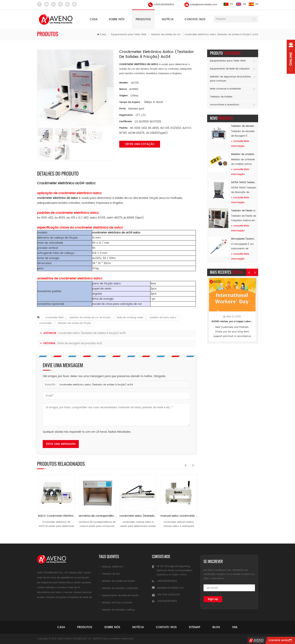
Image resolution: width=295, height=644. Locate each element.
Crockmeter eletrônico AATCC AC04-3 (56, 516)
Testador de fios (111, 574)
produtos (85, 627)
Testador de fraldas (221, 97)
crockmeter (46, 323)
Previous (184, 463)
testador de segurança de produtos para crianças (230, 79)
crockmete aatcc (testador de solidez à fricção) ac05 (92, 333)
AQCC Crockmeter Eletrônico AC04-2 (96, 516)
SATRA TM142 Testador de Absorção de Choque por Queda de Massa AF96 (244, 182)
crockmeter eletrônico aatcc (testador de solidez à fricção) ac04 (96, 385)
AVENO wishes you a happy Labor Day (233, 322)
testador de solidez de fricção (74, 323)
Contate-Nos (166, 627)
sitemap (195, 627)
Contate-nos (195, 19)
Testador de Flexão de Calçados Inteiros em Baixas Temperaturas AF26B (244, 211)
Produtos (143, 19)
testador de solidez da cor (166, 35)
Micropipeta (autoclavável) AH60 (244, 239)
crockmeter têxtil (54, 318)
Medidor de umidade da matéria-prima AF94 (244, 154)
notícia (168, 19)
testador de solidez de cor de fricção (90, 318)
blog (216, 627)
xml (235, 627)
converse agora (279, 640)
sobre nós (112, 627)
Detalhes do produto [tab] (58, 173)
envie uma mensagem (61, 444)
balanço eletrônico (113, 567)
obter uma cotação (140, 144)
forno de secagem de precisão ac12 (80, 343)
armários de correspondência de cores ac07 (137, 516)
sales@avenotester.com (204, 5)
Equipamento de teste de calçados (230, 69)
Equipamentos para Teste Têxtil (129, 35)
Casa (94, 19)
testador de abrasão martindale (120, 588)
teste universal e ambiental (225, 89)
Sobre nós (117, 19)
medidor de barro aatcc (163, 318)
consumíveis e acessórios (225, 105)
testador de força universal (117, 603)
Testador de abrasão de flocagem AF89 (244, 126)
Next (192, 463)
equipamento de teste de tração (120, 595)
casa (61, 627)
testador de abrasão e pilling (118, 610)
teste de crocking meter (130, 318)
